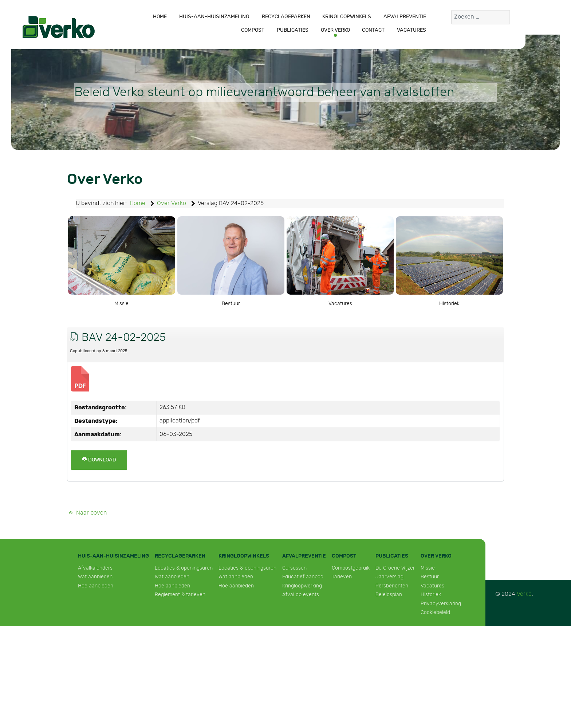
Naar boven (87, 513)
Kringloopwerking (302, 586)
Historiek (431, 595)
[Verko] (59, 27)
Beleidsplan (389, 595)
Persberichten (392, 586)
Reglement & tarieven (180, 595)
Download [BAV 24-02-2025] (99, 460)
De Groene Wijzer (395, 568)
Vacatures (432, 586)
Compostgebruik (351, 568)
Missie (428, 568)
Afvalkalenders (95, 568)
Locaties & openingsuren (184, 568)
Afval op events (301, 595)
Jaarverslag (389, 577)
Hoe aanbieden (96, 586)
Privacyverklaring (441, 604)
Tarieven (342, 577)
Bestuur (430, 577)
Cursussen (294, 568)
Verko (524, 594)
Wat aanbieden (95, 577)
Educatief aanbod (303, 577)
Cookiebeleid (435, 612)
